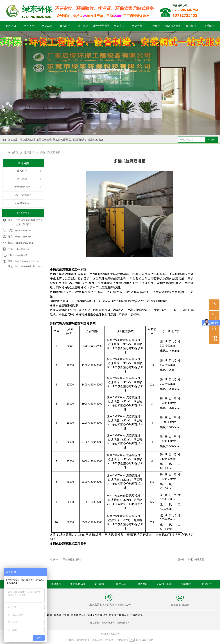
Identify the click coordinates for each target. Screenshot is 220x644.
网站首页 (13, 152)
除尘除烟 (29, 152)
